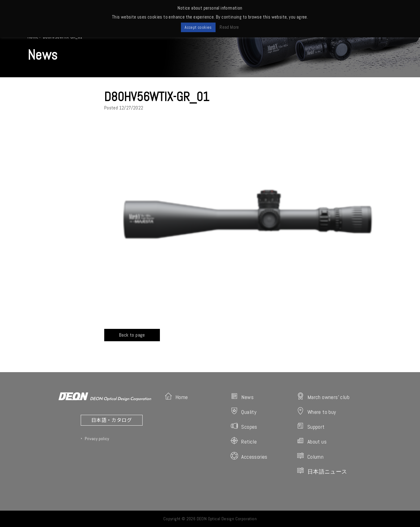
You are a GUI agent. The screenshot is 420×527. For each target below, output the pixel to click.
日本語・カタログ (111, 420)
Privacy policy (97, 439)
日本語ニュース (322, 471)
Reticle (244, 441)
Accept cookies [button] (198, 27)
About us (312, 441)
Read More (229, 27)
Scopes (244, 426)
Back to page (132, 335)
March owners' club (323, 396)
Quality (243, 411)
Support (311, 426)
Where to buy (316, 411)
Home (176, 396)
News (242, 396)
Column (310, 456)
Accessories (249, 456)
